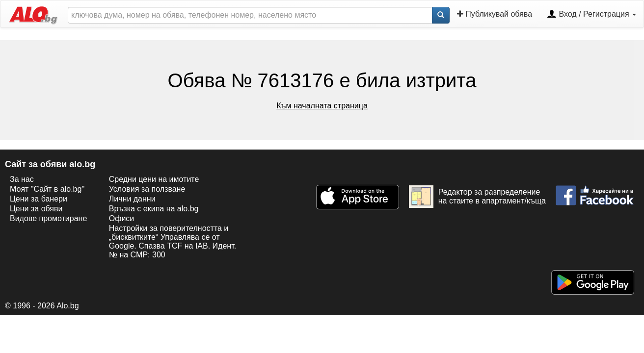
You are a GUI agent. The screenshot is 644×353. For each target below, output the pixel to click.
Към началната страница (322, 106)
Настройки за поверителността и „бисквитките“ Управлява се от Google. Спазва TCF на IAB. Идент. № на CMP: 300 (173, 241)
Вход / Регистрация (591, 15)
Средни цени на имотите (154, 179)
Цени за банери (39, 199)
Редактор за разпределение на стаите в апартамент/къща (477, 197)
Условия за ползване (147, 189)
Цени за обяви (36, 209)
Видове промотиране (48, 218)
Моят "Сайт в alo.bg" (47, 189)
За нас (22, 179)
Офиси (121, 218)
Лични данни (132, 199)
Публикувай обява (495, 14)
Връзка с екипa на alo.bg (154, 209)
